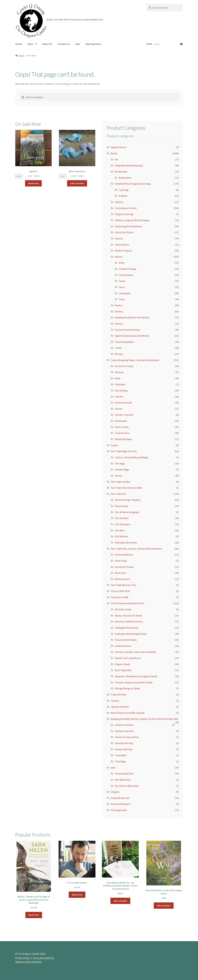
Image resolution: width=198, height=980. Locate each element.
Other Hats (121, 561)
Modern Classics (123, 251)
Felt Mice (120, 530)
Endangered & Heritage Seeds (131, 634)
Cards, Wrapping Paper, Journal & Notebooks (135, 360)
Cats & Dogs (121, 390)
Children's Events (124, 725)
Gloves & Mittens (124, 555)
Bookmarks (121, 172)
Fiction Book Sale (124, 774)
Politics (119, 311)
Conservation (126, 275)
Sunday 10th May (124, 749)
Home (19, 44)
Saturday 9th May (124, 743)
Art (117, 159)
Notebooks (121, 421)
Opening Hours (93, 44)
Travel (118, 348)
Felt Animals (122, 518)
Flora (122, 287)
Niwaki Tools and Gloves (128, 658)
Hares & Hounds (123, 403)
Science (119, 324)
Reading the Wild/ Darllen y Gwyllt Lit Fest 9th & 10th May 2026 (145, 719)
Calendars (120, 384)
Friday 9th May (118, 695)
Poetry (119, 305)
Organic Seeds (122, 664)
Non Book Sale (123, 780)
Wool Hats (121, 573)
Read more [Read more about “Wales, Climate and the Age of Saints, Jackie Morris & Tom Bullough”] (34, 915)
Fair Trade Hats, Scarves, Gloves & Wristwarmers (136, 549)
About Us (47, 44)
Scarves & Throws (124, 567)
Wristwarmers (122, 579)
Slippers (115, 792)
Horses (119, 409)
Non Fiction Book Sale (127, 786)
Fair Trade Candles (121, 482)
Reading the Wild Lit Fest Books (132, 317)
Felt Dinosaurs (123, 524)
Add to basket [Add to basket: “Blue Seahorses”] (77, 183)
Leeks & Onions (123, 646)
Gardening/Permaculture (128, 226)
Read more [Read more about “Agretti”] (33, 183)
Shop (30, 44)
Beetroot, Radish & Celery (129, 621)
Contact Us (64, 44)
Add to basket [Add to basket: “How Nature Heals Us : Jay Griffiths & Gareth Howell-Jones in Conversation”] (120, 901)
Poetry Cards (122, 427)
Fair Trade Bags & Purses (124, 451)
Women (119, 354)
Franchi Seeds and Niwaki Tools (127, 603)
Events (114, 445)
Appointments (119, 147)
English (123, 196)
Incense (115, 701)
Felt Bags (120, 463)
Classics (119, 202)
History (119, 238)
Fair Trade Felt (118, 494)
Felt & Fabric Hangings (127, 512)
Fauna (122, 281)
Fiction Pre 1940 (119, 597)
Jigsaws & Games (120, 707)
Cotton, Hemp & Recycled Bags (132, 457)
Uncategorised (119, 810)
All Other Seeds (123, 609)
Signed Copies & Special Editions (132, 336)
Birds (122, 263)
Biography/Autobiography (129, 165)
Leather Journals (124, 415)
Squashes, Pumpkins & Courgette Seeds (136, 676)
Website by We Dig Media (29, 962)
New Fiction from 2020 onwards (128, 713)
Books (114, 153)
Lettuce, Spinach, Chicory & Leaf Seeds (135, 652)
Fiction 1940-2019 (120, 591)
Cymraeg (124, 190)
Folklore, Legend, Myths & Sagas (132, 220)
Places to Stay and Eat (127, 737)
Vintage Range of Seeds (127, 688)
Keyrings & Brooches (126, 542)
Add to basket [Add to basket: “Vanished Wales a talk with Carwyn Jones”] (164, 906)
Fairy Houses (122, 506)
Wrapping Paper (123, 439)
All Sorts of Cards (124, 366)
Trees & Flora (122, 433)
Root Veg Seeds (123, 670)
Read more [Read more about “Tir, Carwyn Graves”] (77, 895)
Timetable (121, 755)
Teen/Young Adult (124, 342)
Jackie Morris (122, 245)
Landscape (125, 293)
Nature (119, 257)
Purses (118, 476)
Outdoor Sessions (124, 731)
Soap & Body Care (120, 798)
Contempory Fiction (126, 208)
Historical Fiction (124, 232)
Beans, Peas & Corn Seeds (128, 616)
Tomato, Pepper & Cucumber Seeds (134, 682)
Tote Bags (120, 761)
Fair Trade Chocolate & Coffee (126, 488)
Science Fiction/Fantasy (128, 330)
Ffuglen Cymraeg (124, 214)
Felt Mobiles (122, 536)
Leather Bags (122, 469)
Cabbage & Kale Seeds (127, 628)
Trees (122, 299)
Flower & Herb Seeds (126, 640)
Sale (78, 44)
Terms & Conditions (43, 958)
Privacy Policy (23, 958)
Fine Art (119, 397)
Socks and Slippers (121, 804)
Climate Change (128, 269)
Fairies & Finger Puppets (128, 500)
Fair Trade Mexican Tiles (123, 585)
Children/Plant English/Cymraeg (133, 184)
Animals (119, 372)
